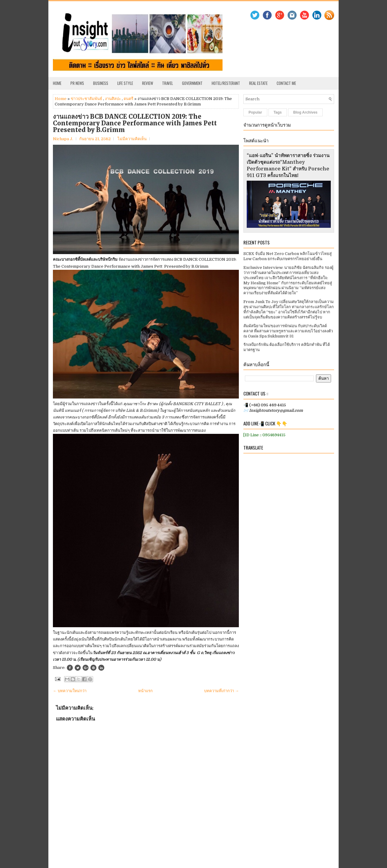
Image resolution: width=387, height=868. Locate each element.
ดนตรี (128, 99)
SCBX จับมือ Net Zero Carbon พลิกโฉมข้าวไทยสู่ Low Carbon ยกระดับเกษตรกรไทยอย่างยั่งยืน (288, 256)
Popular (255, 112)
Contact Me (286, 83)
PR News (77, 83)
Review (148, 83)
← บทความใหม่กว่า (70, 691)
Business (101, 83)
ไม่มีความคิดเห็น (132, 139)
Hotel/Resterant (226, 83)
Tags (278, 112)
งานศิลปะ (113, 99)
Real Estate (258, 83)
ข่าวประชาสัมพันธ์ (86, 99)
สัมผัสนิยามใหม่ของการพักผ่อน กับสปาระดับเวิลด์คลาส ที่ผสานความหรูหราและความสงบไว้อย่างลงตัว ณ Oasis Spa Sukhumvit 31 (288, 331)
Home (57, 83)
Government (192, 83)
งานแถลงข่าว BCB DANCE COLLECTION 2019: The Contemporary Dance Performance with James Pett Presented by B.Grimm (135, 123)
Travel (167, 83)
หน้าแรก (145, 691)
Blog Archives (305, 112)
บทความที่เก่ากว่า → (221, 691)
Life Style (125, 83)
